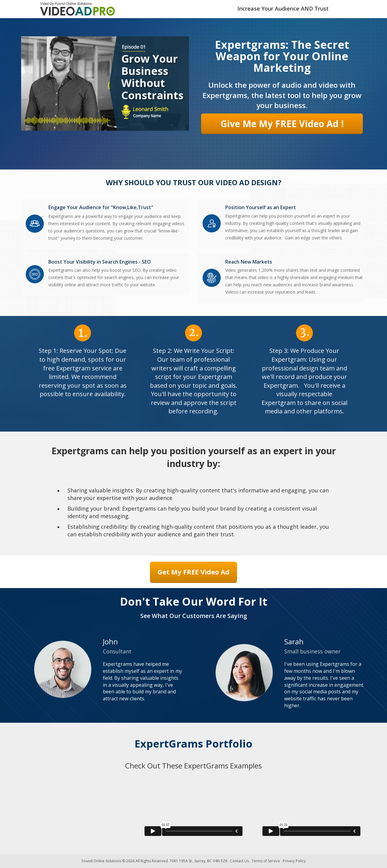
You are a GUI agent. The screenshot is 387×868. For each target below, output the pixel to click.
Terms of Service (266, 861)
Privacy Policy (294, 861)
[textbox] (283, 9)
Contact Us (239, 861)
